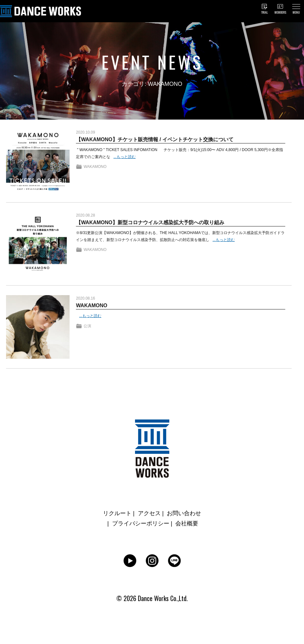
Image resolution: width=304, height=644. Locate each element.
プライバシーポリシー (141, 523)
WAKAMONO (95, 167)
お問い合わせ (184, 513)
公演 (87, 326)
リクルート (117, 513)
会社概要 (187, 523)
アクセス (149, 513)
